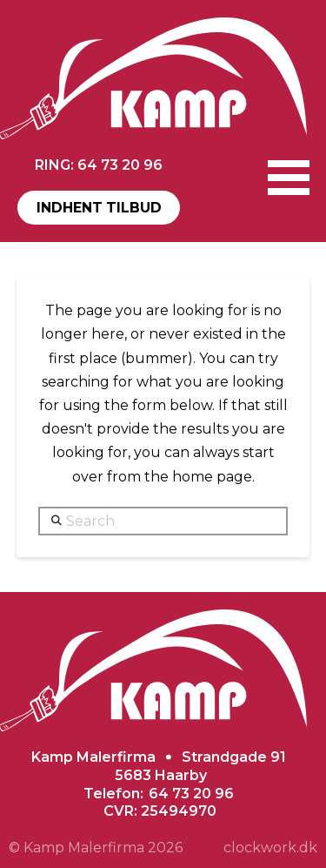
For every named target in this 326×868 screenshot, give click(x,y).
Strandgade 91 (234, 757)
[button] (289, 178)
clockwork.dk (270, 848)
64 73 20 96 (191, 794)
